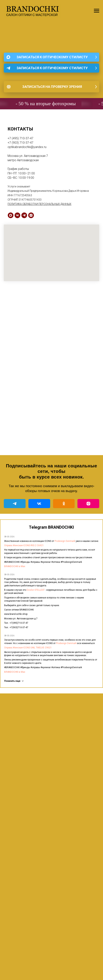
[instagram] (31, 215)
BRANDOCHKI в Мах (15, 566)
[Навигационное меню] (97, 11)
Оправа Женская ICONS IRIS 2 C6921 (24, 545)
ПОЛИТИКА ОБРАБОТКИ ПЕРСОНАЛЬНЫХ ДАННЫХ (39, 204)
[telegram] (24, 215)
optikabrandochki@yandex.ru (27, 147)
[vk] (17, 215)
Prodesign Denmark (65, 541)
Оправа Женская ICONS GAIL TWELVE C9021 (28, 648)
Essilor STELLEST (36, 590)
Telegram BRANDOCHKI (51, 527)
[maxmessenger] (11, 215)
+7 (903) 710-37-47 (20, 143)
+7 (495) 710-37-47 (20, 138)
